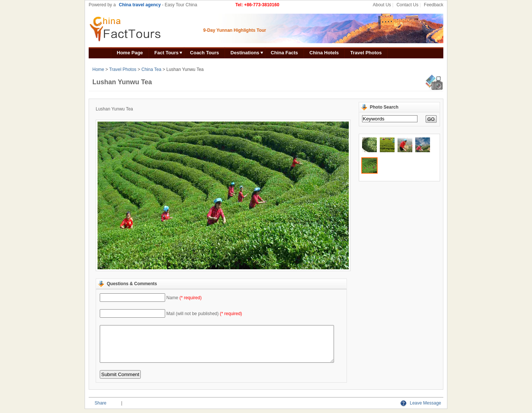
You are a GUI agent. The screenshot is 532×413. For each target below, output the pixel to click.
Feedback (434, 5)
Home (98, 69)
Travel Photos (366, 53)
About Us (382, 5)
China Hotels (324, 53)
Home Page (130, 53)
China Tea (151, 69)
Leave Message (421, 403)
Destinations (245, 53)
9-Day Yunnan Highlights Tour (235, 30)
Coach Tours (204, 53)
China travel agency (140, 5)
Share (100, 403)
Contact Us (407, 5)
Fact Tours (167, 53)
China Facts (284, 53)
